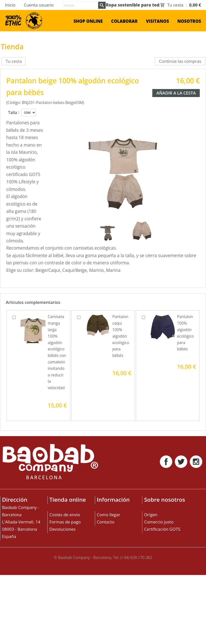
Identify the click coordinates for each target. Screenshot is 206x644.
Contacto (106, 522)
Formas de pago (65, 522)
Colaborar (124, 21)
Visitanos (157, 21)
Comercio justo (159, 522)
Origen (151, 515)
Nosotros (189, 21)
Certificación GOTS (162, 529)
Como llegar (109, 515)
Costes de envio (65, 515)
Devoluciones (63, 529)
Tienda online (68, 500)
